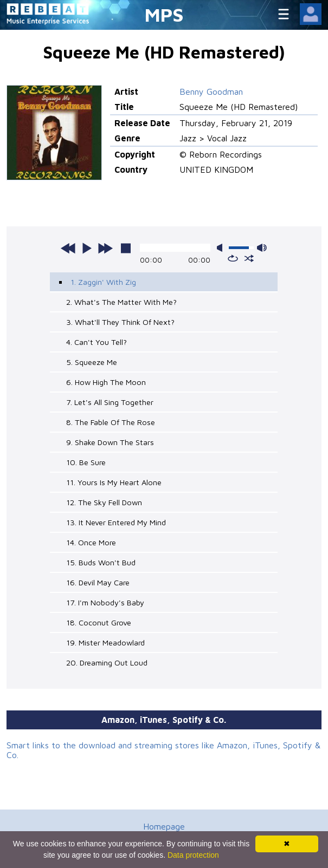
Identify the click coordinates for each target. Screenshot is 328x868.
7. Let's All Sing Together (110, 402)
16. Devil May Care (98, 582)
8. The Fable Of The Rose (111, 422)
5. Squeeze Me (92, 362)
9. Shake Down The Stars (110, 442)
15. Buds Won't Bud (101, 562)
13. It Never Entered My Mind (116, 522)
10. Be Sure (86, 462)
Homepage (164, 826)
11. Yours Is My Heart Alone (114, 482)
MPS (164, 14)
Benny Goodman (211, 92)
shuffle (249, 258)
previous (68, 248)
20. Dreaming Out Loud (107, 663)
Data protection (193, 855)
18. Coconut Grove (99, 622)
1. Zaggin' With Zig (103, 282)
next (105, 248)
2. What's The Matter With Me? (121, 302)
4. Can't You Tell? (97, 342)
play (87, 248)
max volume (262, 248)
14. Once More (91, 542)
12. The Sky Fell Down (104, 502)
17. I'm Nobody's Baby (105, 602)
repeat (233, 258)
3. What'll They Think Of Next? (120, 322)
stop (126, 248)
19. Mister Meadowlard (105, 642)
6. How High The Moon (106, 382)
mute (222, 248)
